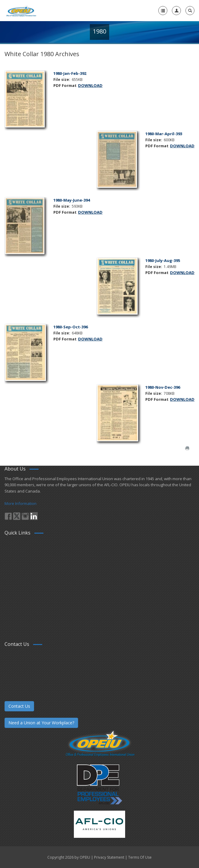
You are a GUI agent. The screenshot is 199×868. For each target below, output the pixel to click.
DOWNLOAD (90, 85)
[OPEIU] (21, 11)
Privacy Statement (109, 857)
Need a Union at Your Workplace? (41, 723)
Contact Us (19, 706)
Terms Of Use (140, 857)
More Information (21, 503)
